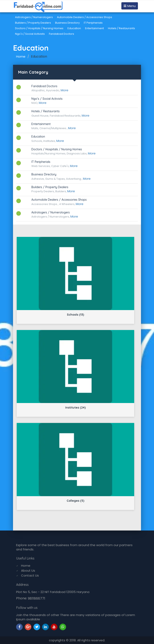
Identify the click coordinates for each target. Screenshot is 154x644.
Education (74, 28)
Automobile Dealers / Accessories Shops (85, 17)
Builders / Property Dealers (33, 23)
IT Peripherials (93, 23)
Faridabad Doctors (62, 34)
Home (21, 56)
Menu (130, 6)
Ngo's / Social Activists (30, 34)
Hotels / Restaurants (121, 28)
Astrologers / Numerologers (34, 17)
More (65, 90)
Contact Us (30, 575)
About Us (28, 570)
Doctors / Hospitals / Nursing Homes (39, 28)
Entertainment (94, 28)
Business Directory (67, 23)
